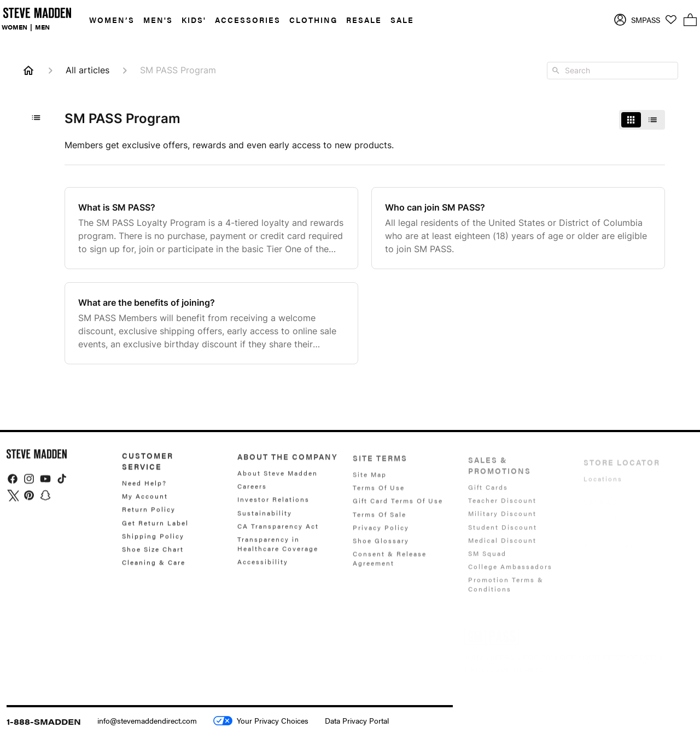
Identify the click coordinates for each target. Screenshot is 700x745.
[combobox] (612, 71)
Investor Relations (273, 508)
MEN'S (158, 20)
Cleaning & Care (154, 569)
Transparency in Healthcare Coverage (278, 552)
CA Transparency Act (278, 534)
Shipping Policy (153, 543)
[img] (13, 485)
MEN (42, 27)
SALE (402, 20)
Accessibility (263, 570)
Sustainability (265, 521)
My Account (145, 503)
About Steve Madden (278, 482)
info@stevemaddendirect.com (147, 720)
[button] (107, 20)
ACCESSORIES (248, 20)
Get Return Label (155, 529)
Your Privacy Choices (261, 720)
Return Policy (149, 516)
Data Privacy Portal (357, 720)
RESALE (364, 20)
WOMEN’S (112, 20)
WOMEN (14, 27)
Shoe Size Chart (153, 556)
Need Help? (144, 490)
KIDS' (194, 20)
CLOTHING (313, 20)
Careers (252, 494)
